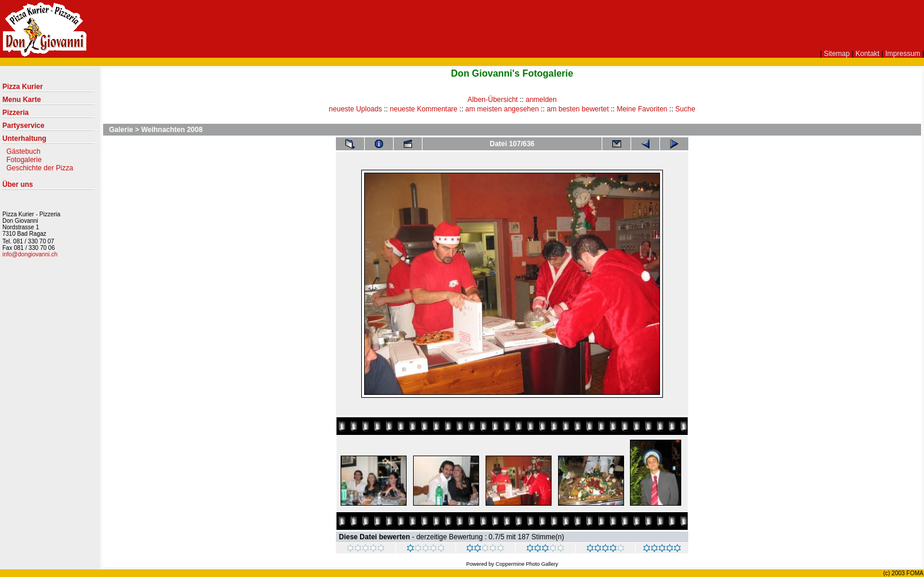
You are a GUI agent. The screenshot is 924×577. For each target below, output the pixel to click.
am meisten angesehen (502, 109)
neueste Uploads (355, 109)
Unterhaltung (50, 141)
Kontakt (868, 54)
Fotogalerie (24, 160)
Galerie (121, 130)
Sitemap (837, 54)
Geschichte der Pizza (40, 168)
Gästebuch (24, 151)
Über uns (50, 187)
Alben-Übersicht (492, 100)
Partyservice (50, 128)
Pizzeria (50, 115)
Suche (685, 109)
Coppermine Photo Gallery (527, 564)
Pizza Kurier (50, 89)
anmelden (541, 100)
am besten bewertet (578, 109)
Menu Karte (50, 102)
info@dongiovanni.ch (30, 254)
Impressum (902, 54)
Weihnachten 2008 (171, 130)
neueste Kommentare (424, 109)
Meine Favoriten (642, 109)
